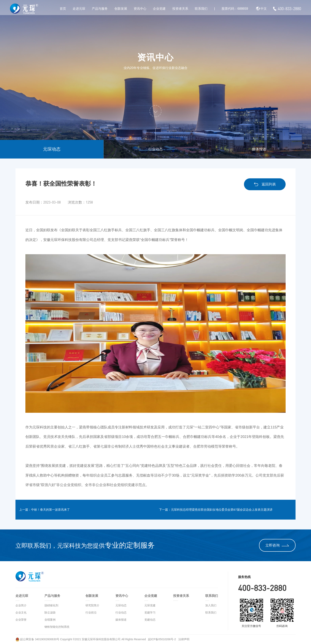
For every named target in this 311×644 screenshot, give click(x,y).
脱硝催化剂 (51, 605)
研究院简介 (92, 605)
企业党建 (159, 9)
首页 (63, 9)
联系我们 (201, 9)
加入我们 (211, 605)
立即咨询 (277, 545)
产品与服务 (100, 9)
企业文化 (21, 612)
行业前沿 (91, 612)
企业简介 (21, 605)
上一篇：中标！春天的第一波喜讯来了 (53, 510)
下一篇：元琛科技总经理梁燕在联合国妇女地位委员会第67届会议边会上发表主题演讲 (229, 510)
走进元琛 (79, 9)
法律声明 (184, 639)
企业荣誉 (21, 620)
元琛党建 (150, 605)
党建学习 (150, 612)
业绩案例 (50, 620)
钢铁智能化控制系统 (57, 627)
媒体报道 (259, 149)
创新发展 (121, 9)
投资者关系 (180, 9)
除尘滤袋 (50, 612)
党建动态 (150, 620)
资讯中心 (140, 9)
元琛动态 (52, 149)
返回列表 (265, 184)
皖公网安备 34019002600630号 (37, 639)
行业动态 (155, 149)
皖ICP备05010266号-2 (162, 639)
